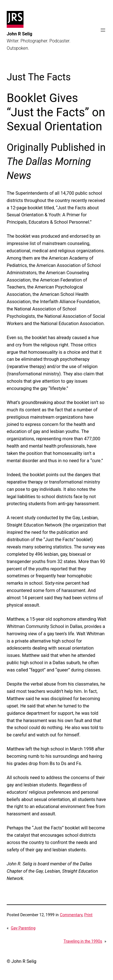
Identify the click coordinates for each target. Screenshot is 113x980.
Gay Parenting (23, 928)
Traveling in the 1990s (83, 941)
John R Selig (19, 34)
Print (88, 915)
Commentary (71, 915)
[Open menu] (103, 30)
